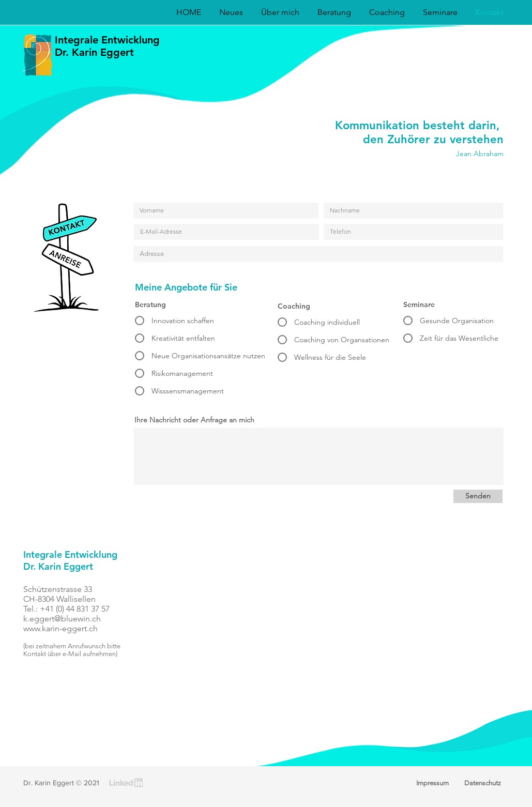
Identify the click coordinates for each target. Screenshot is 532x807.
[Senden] (478, 496)
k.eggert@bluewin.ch (62, 619)
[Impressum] (433, 783)
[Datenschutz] (483, 783)
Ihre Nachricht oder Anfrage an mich (194, 420)
